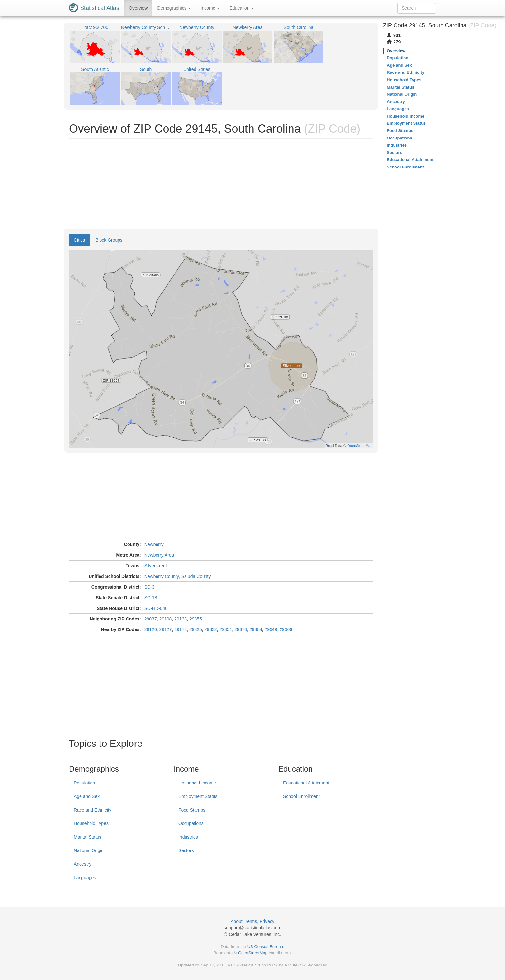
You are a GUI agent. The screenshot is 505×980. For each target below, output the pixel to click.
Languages (85, 878)
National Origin (89, 850)
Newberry (154, 544)
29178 (181, 629)
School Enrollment (301, 796)
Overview (138, 8)
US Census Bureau (265, 947)
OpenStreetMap (253, 953)
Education (242, 8)
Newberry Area (159, 555)
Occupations (191, 823)
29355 (196, 619)
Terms (251, 921)
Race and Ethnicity (93, 810)
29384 (256, 629)
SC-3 (149, 587)
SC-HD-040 (156, 608)
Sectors (186, 850)
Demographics (174, 8)
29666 (286, 629)
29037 (151, 619)
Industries (188, 837)
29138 (181, 619)
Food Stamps (192, 810)
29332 (211, 629)
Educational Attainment (306, 783)
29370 (241, 629)
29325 (196, 629)
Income (210, 8)
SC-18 (151, 598)
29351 (226, 629)
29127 (165, 629)
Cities (79, 240)
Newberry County (162, 576)
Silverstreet (156, 566)
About (237, 921)
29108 (165, 619)
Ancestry (82, 864)
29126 (151, 629)
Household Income (197, 783)
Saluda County (196, 576)
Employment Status (198, 796)
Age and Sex (87, 796)
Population (84, 783)
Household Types (91, 823)
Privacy (267, 921)
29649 (271, 629)
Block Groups (109, 240)
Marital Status (88, 837)
